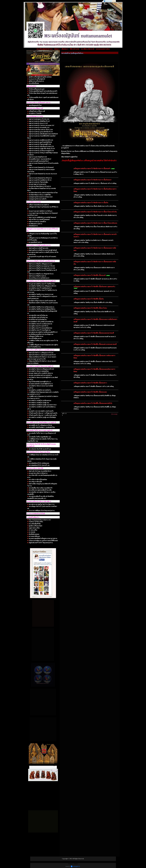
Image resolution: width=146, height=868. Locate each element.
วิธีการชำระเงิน (75, 49)
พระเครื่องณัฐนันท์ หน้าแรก (45, 49)
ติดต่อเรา (57, 49)
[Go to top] (114, 414)
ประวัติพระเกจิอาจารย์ (88, 49)
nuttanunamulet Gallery (103, 49)
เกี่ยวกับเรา (65, 49)
